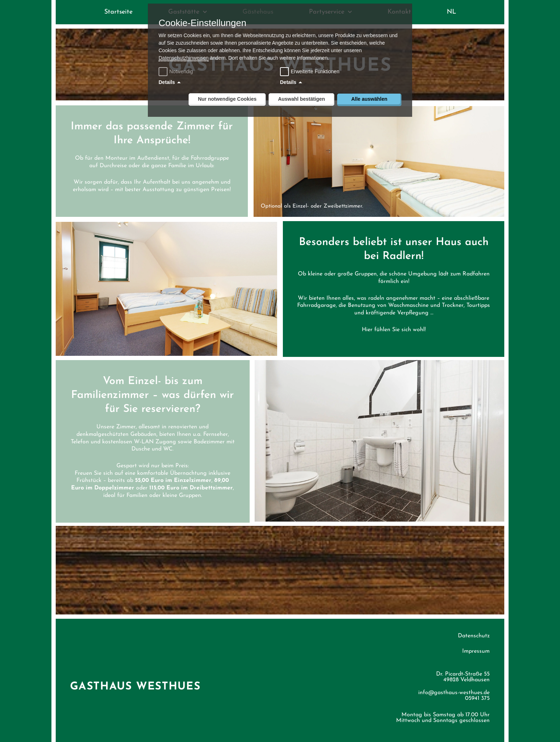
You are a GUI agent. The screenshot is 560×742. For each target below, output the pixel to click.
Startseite (118, 12)
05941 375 (477, 693)
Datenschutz (474, 630)
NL (451, 12)
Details (167, 82)
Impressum (476, 646)
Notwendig (177, 71)
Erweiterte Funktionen (315, 71)
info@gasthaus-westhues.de (454, 687)
